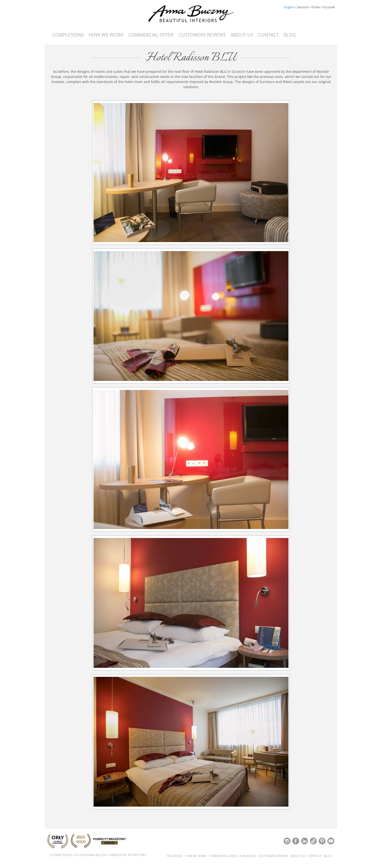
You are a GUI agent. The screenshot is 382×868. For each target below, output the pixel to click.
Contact (268, 35)
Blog (290, 35)
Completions (68, 35)
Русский (329, 7)
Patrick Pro (137, 855)
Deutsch (303, 7)
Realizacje (175, 856)
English (289, 7)
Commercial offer (151, 35)
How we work (106, 35)
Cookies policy (61, 855)
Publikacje (248, 856)
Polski (316, 7)
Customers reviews (202, 35)
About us (242, 35)
